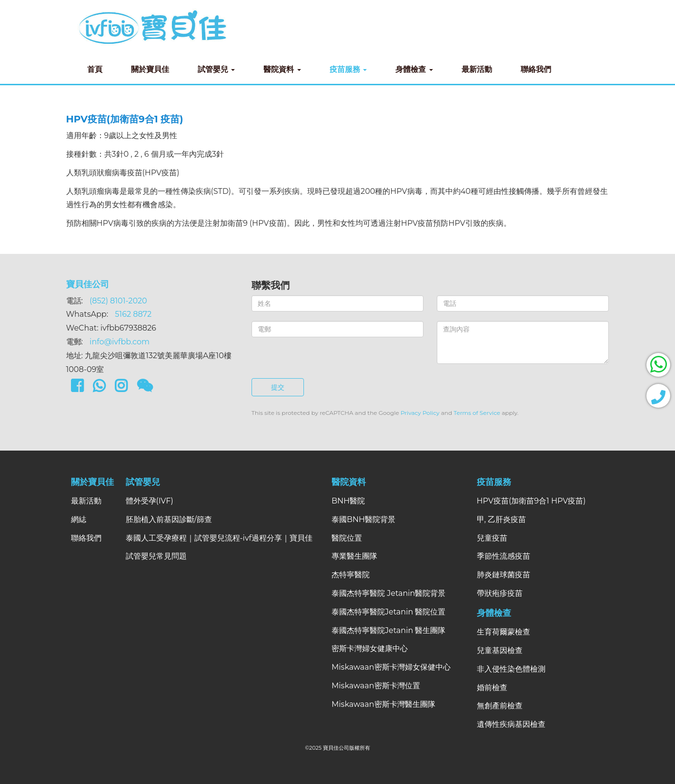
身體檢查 (414, 69)
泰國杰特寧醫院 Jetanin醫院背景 (388, 593)
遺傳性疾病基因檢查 (511, 724)
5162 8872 (133, 314)
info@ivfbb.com (120, 342)
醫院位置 (347, 538)
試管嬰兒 (217, 69)
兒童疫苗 (492, 538)
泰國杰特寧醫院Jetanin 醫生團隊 (388, 630)
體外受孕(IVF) (150, 501)
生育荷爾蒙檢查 (504, 632)
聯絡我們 (536, 69)
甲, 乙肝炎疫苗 (502, 519)
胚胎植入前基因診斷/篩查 (169, 519)
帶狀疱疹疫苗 (500, 593)
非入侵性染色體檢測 (511, 669)
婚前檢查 (492, 688)
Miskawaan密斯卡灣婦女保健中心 (391, 667)
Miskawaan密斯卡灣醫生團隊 (383, 704)
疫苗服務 (348, 69)
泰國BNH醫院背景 (363, 519)
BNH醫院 (348, 501)
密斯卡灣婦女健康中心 (370, 648)
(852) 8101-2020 (118, 301)
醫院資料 (282, 69)
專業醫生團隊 (354, 556)
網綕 (79, 519)
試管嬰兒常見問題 (156, 556)
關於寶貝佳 (150, 69)
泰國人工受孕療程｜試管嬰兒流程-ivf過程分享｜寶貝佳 (219, 538)
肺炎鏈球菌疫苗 (504, 575)
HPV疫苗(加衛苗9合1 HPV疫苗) (531, 501)
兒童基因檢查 (500, 650)
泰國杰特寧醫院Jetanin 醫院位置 (388, 612)
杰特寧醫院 (351, 575)
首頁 (95, 69)
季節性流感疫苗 (504, 556)
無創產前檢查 (500, 706)
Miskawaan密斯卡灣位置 (376, 686)
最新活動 (477, 69)
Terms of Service (477, 413)
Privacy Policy (420, 413)
